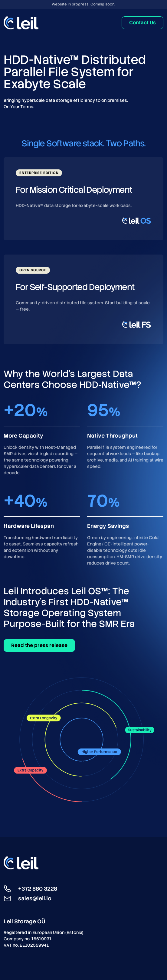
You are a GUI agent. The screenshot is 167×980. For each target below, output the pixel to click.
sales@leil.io (35, 898)
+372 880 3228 (38, 889)
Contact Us (142, 23)
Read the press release (39, 645)
